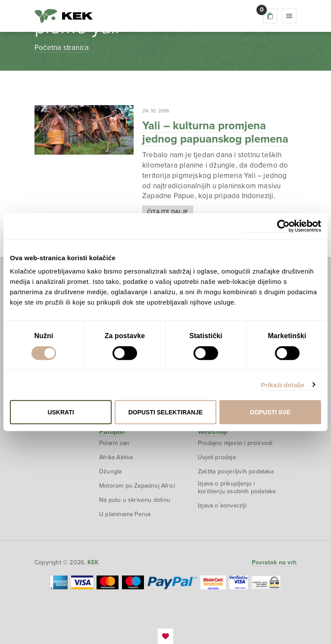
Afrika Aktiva (116, 457)
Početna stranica (62, 48)
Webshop (212, 432)
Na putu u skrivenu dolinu (135, 500)
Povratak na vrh (274, 562)
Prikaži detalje (283, 384)
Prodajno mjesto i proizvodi (235, 443)
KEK (64, 16)
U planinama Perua (125, 514)
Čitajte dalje (168, 212)
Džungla (110, 471)
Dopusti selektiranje (166, 412)
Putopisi (112, 432)
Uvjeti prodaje (217, 457)
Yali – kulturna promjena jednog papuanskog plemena (215, 132)
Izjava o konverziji (222, 506)
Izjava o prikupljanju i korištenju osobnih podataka (237, 487)
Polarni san (114, 443)
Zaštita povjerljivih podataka (236, 471)
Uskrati (61, 412)
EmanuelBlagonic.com (165, 636)
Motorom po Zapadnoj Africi (137, 486)
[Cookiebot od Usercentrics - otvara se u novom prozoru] (283, 226)
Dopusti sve (270, 412)
